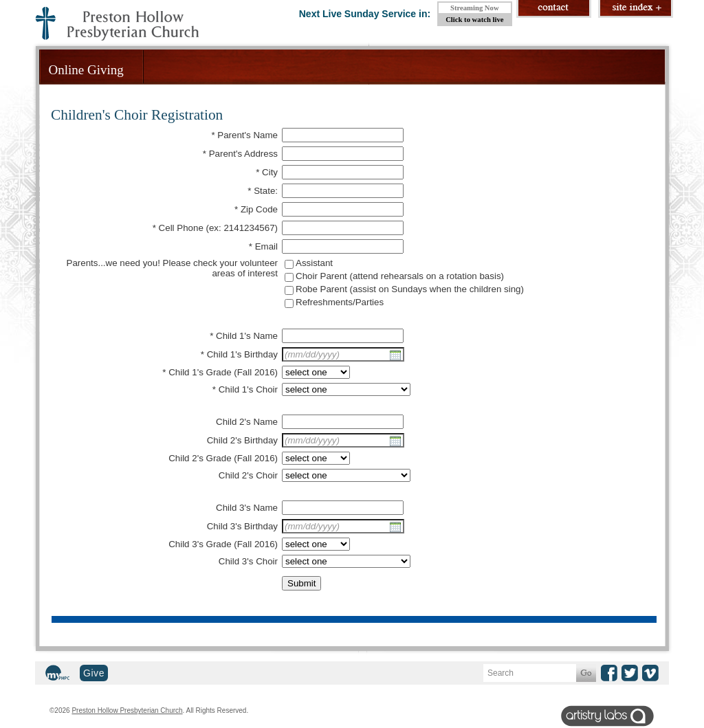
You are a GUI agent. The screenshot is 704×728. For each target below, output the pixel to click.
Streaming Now (475, 8)
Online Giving (86, 70)
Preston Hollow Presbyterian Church (127, 710)
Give (94, 673)
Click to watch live (474, 20)
